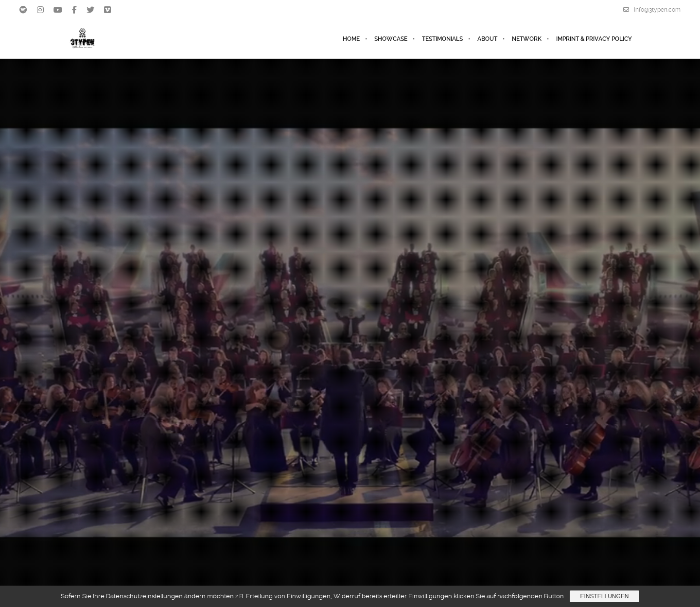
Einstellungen (604, 596)
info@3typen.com (652, 10)
